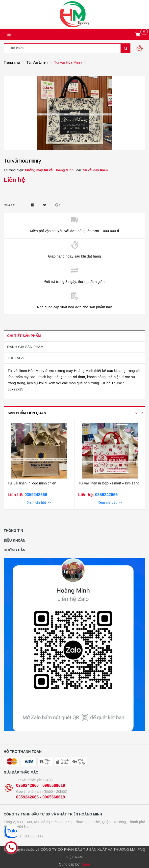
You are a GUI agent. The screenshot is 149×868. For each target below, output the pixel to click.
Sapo (86, 864)
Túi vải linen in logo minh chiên (32, 483)
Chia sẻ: (9, 205)
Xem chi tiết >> (39, 502)
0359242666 (35, 495)
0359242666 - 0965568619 (41, 785)
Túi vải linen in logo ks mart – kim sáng (109, 483)
